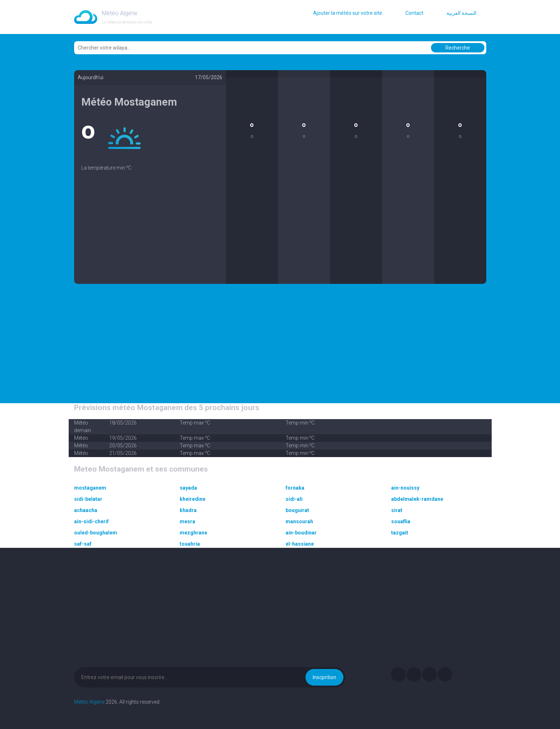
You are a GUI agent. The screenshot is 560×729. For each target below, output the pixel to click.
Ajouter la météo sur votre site (348, 13)
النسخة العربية (461, 13)
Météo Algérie (89, 702)
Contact (414, 13)
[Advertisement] (150, 233)
